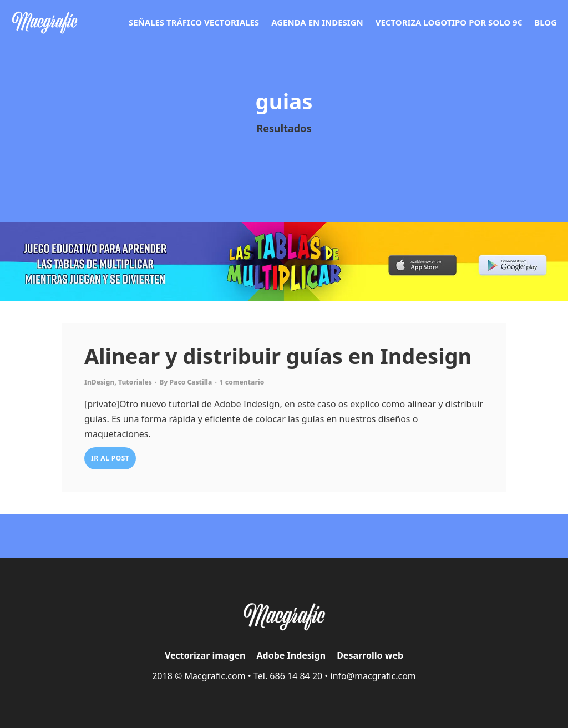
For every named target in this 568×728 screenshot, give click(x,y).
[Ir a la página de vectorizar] (44, 23)
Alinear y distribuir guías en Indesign (278, 356)
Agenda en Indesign (317, 22)
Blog (546, 22)
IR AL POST (110, 458)
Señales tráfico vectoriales (194, 22)
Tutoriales (135, 382)
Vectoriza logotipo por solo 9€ (449, 22)
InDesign (99, 382)
